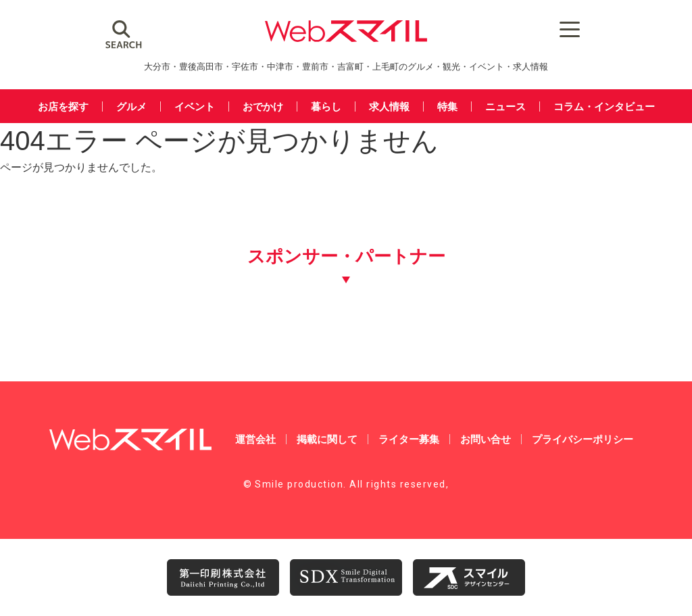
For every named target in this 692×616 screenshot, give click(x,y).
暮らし (326, 106)
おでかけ (263, 106)
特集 (447, 106)
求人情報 (389, 106)
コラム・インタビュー (604, 106)
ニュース (505, 106)
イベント (195, 106)
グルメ (131, 106)
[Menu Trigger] (569, 29)
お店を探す (63, 106)
